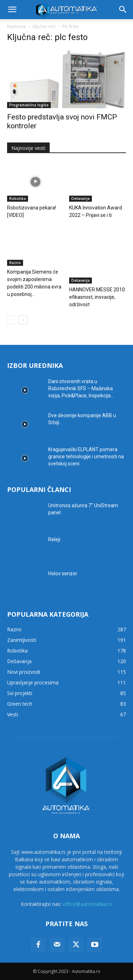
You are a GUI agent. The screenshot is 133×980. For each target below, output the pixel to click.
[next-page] (23, 320)
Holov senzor (63, 573)
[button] (12, 10)
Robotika (18, 198)
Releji (54, 539)
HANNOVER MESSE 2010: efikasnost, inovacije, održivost (98, 297)
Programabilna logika (29, 105)
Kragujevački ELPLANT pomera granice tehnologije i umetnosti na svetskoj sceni (86, 457)
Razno (15, 263)
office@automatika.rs (87, 904)
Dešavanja (81, 198)
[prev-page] (12, 320)
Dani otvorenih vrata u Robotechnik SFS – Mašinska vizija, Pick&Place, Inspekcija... (81, 388)
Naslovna (16, 26)
